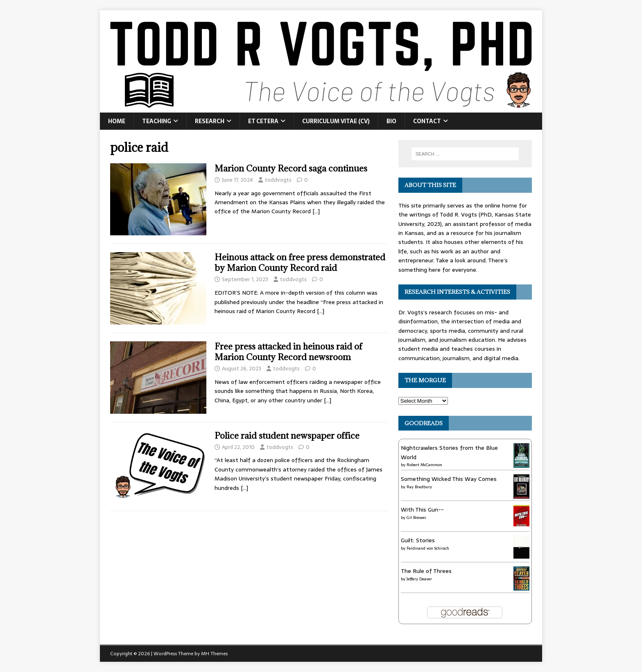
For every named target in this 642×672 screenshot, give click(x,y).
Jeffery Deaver (419, 579)
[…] (316, 211)
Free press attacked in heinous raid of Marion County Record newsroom (288, 352)
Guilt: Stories (418, 540)
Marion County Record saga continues (291, 168)
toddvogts (278, 180)
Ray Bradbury (419, 487)
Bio (391, 121)
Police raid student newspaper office (287, 436)
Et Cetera (263, 121)
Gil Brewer (416, 518)
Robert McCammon (424, 465)
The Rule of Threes (426, 571)
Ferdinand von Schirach (428, 548)
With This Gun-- (422, 510)
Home (117, 121)
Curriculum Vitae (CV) (336, 121)
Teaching (157, 121)
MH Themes (214, 654)
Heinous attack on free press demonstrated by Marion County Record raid (300, 263)
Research (210, 121)
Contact (427, 121)
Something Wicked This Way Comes (449, 479)
